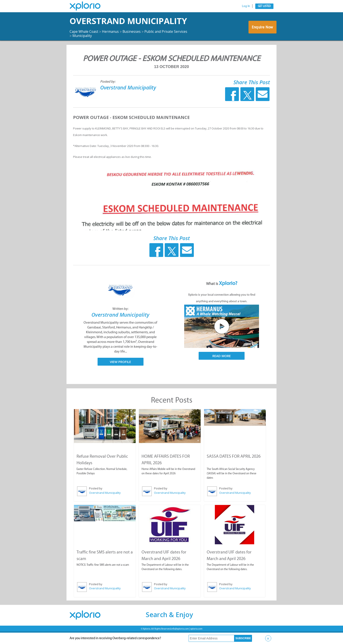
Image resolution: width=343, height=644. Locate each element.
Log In (246, 6)
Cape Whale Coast (84, 44)
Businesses (133, 44)
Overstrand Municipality (102, 27)
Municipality (127, 48)
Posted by (96, 500)
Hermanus (112, 44)
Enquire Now (262, 33)
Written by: (120, 321)
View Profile (120, 374)
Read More (222, 368)
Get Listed (264, 6)
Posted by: (108, 93)
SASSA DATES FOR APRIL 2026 (234, 468)
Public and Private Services (91, 48)
